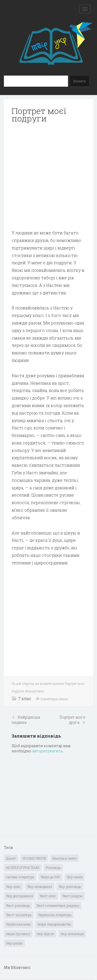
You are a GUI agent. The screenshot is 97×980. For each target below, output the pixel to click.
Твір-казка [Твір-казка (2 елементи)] (75, 877)
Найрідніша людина (26, 720)
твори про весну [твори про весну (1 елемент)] (18, 934)
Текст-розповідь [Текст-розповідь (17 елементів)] (18, 905)
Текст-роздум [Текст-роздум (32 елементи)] (72, 896)
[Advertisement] (48, 176)
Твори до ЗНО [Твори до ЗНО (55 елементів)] (50, 877)
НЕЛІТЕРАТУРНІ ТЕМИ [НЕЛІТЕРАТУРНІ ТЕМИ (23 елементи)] (23, 868)
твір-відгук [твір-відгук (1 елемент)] (45, 934)
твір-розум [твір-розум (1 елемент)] (14, 943)
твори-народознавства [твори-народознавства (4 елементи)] (54, 924)
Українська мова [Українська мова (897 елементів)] (18, 924)
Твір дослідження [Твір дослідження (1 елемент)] (20, 896)
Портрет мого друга (72, 720)
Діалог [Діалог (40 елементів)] (11, 858)
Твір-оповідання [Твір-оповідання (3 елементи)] (40, 887)
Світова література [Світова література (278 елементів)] (20, 877)
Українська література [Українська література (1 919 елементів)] (55, 915)
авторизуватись (47, 751)
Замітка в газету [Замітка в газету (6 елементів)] (65, 858)
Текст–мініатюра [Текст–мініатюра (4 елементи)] (19, 915)
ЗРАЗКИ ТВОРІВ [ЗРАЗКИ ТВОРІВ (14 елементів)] (34, 858)
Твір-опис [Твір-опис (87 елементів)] (13, 887)
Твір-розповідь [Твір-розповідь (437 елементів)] (70, 887)
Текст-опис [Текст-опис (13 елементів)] (48, 896)
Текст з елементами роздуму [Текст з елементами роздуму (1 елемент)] (58, 905)
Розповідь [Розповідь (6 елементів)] (53, 868)
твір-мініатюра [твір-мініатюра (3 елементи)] (72, 934)
